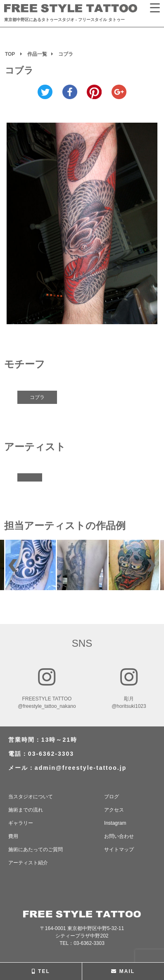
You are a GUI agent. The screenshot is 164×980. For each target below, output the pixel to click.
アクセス (114, 810)
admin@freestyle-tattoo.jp (81, 768)
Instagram (115, 823)
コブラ (37, 397)
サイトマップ (119, 849)
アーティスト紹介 (28, 863)
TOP (10, 54)
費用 (13, 836)
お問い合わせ (119, 836)
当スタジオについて (31, 797)
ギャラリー (21, 823)
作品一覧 (37, 54)
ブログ (112, 797)
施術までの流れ (26, 810)
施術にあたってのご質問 (36, 849)
